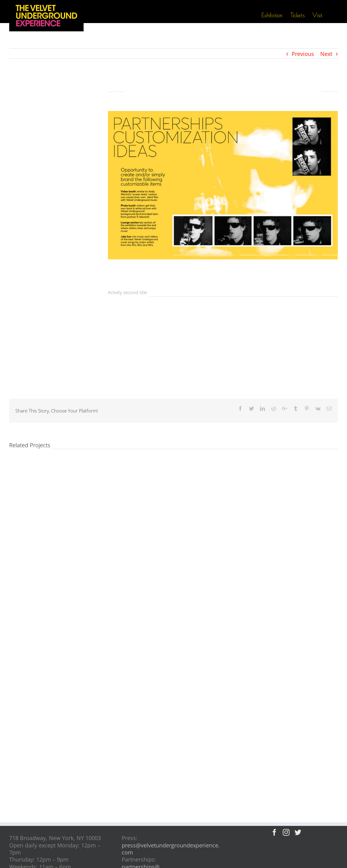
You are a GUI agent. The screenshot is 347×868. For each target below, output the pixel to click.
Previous (303, 54)
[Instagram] (286, 832)
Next (326, 54)
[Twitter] (298, 832)
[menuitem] (276, 15)
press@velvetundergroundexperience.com (171, 849)
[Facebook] (274, 832)
